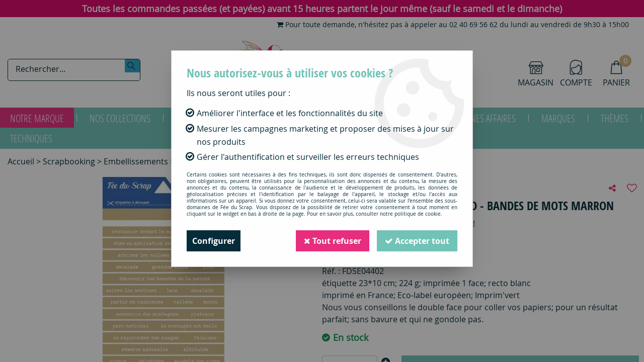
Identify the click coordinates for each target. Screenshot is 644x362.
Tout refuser (333, 241)
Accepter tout (417, 241)
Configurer (214, 241)
